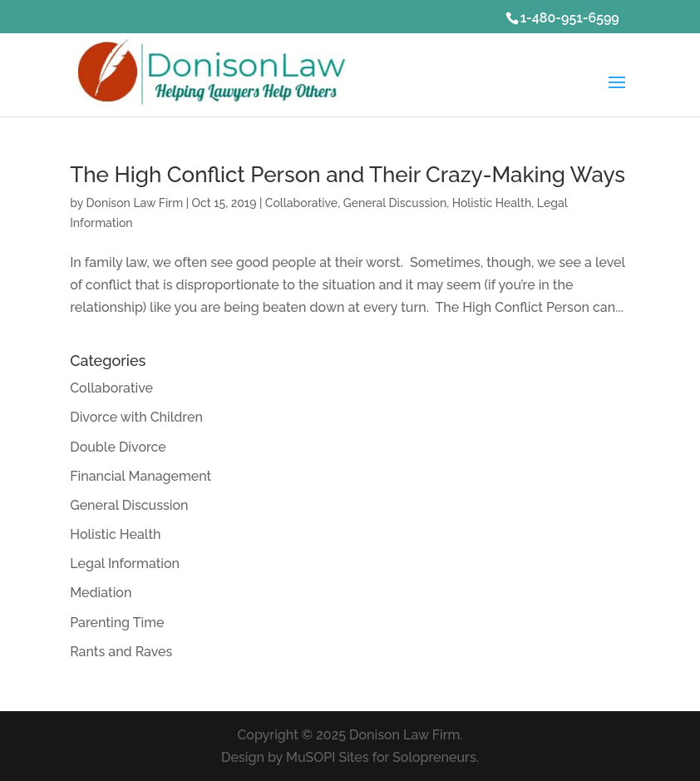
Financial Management (140, 476)
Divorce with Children (136, 417)
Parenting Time (117, 623)
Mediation (101, 593)
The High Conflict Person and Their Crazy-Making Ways (348, 175)
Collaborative (301, 203)
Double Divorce (118, 447)
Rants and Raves (121, 652)
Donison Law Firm (134, 203)
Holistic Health (492, 203)
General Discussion (395, 203)
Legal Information (125, 564)
